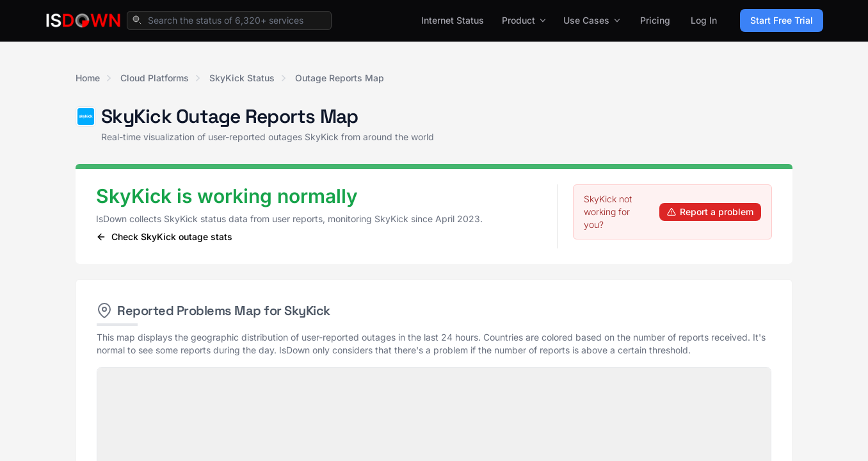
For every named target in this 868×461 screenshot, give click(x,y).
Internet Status (453, 20)
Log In (704, 20)
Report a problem (710, 212)
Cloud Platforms (155, 78)
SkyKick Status (242, 78)
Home (88, 78)
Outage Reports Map (340, 78)
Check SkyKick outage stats (164, 237)
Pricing (655, 20)
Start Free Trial (782, 20)
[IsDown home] (83, 20)
